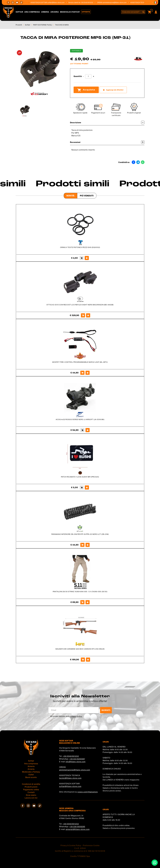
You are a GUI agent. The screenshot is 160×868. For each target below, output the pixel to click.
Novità (71, 196)
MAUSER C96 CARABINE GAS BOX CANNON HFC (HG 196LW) (80, 649)
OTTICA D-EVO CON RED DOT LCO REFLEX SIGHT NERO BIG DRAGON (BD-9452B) (80, 305)
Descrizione (107, 122)
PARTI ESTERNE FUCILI (43, 25)
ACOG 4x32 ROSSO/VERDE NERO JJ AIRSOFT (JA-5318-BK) (80, 419)
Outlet (31, 775)
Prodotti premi (31, 787)
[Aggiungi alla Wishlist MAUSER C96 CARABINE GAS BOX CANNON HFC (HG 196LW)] (88, 660)
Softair (19, 12)
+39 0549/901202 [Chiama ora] (88, 3)
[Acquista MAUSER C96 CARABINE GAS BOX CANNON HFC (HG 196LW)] (83, 660)
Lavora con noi (31, 798)
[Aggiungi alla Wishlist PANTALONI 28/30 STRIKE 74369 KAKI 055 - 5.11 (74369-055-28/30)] (88, 602)
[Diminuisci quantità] (83, 76)
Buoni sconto (31, 777)
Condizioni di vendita (31, 784)
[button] (156, 3)
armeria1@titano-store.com (78, 829)
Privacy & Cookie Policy (71, 845)
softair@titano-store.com (57, 3)
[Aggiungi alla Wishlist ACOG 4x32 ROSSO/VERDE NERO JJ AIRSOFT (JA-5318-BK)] (88, 430)
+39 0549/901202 (71, 756)
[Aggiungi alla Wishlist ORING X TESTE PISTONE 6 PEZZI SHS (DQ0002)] (87, 258)
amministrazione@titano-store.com (116, 3)
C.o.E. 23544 (80, 848)
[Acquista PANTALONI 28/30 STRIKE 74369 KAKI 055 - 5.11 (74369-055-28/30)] (82, 602)
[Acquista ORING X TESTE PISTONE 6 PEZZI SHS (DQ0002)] (82, 258)
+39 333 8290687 (77, 759)
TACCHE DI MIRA (62, 25)
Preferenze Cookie (91, 845)
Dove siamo (31, 795)
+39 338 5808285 (77, 827)
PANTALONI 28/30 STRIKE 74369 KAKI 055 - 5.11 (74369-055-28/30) (80, 592)
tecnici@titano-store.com (70, 778)
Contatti (31, 792)
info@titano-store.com (76, 762)
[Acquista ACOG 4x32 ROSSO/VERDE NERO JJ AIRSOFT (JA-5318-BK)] (82, 430)
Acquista (86, 90)
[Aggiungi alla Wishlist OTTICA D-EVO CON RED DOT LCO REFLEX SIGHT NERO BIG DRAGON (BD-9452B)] (88, 315)
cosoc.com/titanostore (88, 792)
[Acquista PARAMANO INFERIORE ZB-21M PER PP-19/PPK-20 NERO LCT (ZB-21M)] (82, 545)
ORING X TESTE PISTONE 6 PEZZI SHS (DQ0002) (80, 247)
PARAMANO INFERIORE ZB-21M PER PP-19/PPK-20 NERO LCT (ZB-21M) (80, 534)
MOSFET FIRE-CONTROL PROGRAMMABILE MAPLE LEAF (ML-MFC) (80, 362)
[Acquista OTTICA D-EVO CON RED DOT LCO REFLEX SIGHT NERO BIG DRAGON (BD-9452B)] (83, 315)
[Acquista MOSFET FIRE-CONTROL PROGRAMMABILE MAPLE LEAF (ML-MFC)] (82, 373)
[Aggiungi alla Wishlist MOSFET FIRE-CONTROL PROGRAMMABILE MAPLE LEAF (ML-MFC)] (88, 373)
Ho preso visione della (66, 716)
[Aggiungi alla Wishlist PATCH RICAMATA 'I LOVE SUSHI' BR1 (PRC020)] (87, 487)
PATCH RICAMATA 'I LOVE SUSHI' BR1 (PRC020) (80, 477)
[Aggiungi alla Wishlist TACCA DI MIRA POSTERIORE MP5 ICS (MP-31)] (113, 90)
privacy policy (76, 716)
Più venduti (87, 196)
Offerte (86, 12)
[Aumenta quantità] (94, 76)
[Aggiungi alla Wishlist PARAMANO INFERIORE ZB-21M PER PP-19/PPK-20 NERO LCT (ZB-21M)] (88, 545)
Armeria (45, 12)
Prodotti (19, 25)
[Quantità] (88, 76)
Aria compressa (32, 12)
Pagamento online (31, 790)
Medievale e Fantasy (70, 12)
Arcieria (55, 12)
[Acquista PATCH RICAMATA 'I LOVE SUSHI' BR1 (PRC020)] (82, 487)
